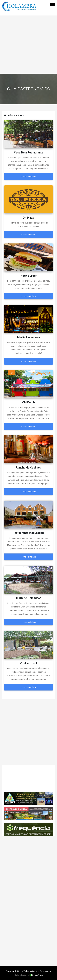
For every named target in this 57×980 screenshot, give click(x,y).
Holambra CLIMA (28, 779)
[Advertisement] (28, 44)
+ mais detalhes (29, 177)
